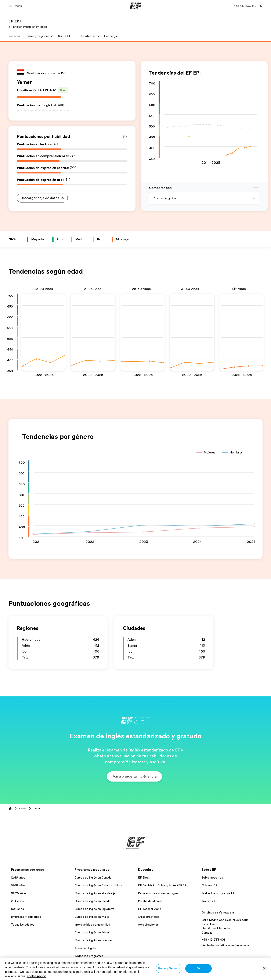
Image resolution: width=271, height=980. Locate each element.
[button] (16, 6)
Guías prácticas (148, 917)
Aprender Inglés (85, 948)
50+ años (17, 909)
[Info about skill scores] (125, 137)
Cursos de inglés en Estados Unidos (99, 885)
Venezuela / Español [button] (23, 976)
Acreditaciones (148, 925)
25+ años (17, 901)
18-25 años (19, 893)
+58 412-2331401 (213, 940)
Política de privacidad (105, 976)
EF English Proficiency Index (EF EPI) (163, 885)
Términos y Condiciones (139, 976)
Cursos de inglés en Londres (94, 940)
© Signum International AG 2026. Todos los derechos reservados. (223, 976)
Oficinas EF (209, 885)
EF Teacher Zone (150, 909)
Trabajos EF (209, 901)
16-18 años (18, 885)
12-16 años (18, 877)
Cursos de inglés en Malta (92, 917)
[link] (28, 24)
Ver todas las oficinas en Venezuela (225, 945)
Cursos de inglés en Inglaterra (94, 909)
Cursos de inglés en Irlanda (92, 901)
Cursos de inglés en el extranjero (97, 893)
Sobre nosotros (212, 877)
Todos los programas (89, 956)
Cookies (166, 976)
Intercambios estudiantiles (92, 925)
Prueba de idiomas (150, 901)
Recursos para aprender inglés (158, 893)
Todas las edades (23, 925)
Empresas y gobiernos (26, 917)
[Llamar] (247, 6)
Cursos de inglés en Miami (92, 932)
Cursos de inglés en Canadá (93, 877)
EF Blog (143, 877)
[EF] (136, 6)
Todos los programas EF (218, 893)
